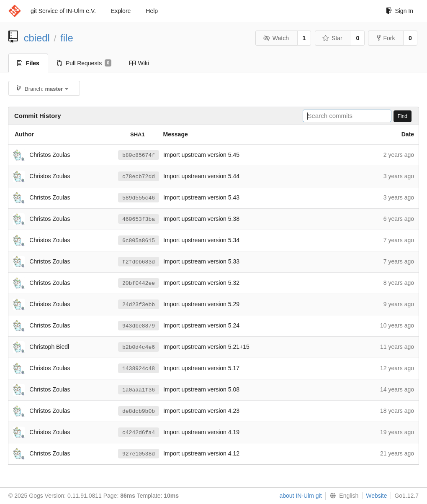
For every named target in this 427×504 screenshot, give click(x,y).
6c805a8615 (139, 240)
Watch (276, 38)
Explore (121, 11)
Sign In (400, 11)
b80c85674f (139, 155)
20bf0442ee (139, 283)
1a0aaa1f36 (139, 390)
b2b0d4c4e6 (139, 347)
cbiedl (37, 38)
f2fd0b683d (139, 262)
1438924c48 (139, 368)
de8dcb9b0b (139, 411)
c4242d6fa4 (139, 432)
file (67, 38)
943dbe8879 (139, 326)
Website (376, 496)
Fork (386, 38)
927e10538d (139, 454)
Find (403, 116)
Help (152, 11)
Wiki (139, 63)
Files (28, 63)
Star (332, 38)
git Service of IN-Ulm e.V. (63, 11)
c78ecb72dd (139, 177)
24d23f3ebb (139, 304)
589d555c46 (139, 198)
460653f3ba (139, 219)
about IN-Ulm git (300, 496)
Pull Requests (84, 63)
